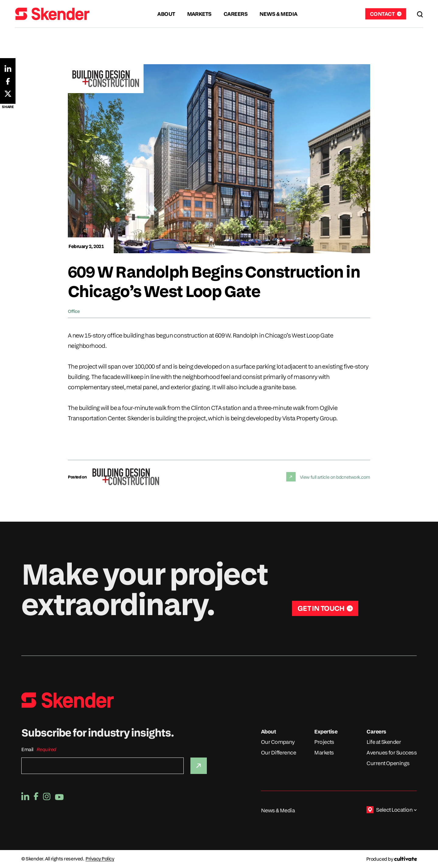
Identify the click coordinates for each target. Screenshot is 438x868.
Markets (324, 752)
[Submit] (199, 766)
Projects (324, 742)
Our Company (278, 742)
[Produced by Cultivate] (391, 859)
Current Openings (388, 763)
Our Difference (278, 752)
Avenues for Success (392, 752)
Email (27, 749)
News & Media (278, 810)
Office (74, 311)
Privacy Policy (100, 859)
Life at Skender (384, 742)
